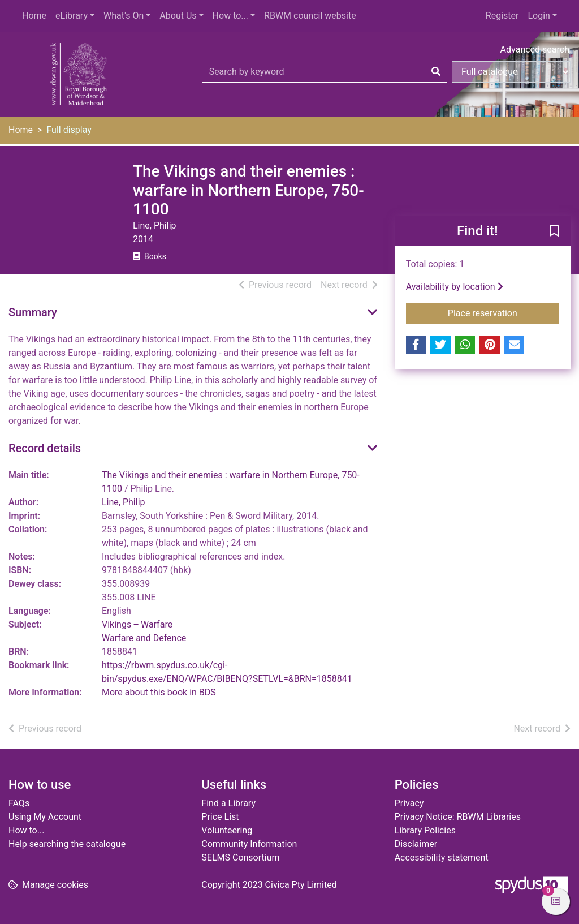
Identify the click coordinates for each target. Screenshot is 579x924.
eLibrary (72, 16)
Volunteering (227, 830)
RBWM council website (310, 16)
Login (539, 16)
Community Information (249, 844)
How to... (230, 16)
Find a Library (228, 803)
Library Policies (425, 830)
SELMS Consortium (240, 858)
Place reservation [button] (504, 312)
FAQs (19, 803)
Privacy (409, 803)
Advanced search (535, 50)
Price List (220, 817)
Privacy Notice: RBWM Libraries (458, 817)
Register (502, 16)
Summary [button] (33, 312)
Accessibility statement (442, 858)
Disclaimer (416, 844)
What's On (124, 16)
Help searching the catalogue (67, 844)
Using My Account (45, 817)
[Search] (436, 72)
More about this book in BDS (159, 692)
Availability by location (455, 287)
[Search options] (511, 72)
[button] (554, 231)
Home (34, 16)
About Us (178, 16)
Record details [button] (45, 448)
